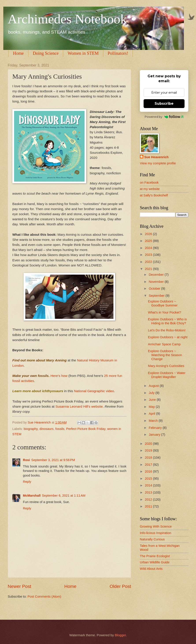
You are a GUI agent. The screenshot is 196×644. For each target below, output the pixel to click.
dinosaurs (46, 429)
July (152, 393)
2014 (149, 485)
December (157, 275)
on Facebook (149, 182)
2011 (149, 506)
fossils (60, 429)
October (155, 289)
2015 (149, 479)
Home (18, 53)
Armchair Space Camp (164, 344)
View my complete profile (158, 163)
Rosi (26, 460)
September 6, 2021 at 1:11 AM (64, 496)
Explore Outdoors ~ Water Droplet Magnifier (167, 375)
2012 (149, 500)
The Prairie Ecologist (155, 556)
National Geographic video (94, 391)
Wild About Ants (151, 569)
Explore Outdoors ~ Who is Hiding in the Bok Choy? (167, 321)
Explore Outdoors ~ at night (168, 337)
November (157, 282)
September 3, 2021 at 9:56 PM (53, 460)
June (153, 400)
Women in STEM (83, 53)
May (152, 407)
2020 (149, 444)
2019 (149, 450)
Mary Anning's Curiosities (166, 366)
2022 (149, 262)
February (156, 428)
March (154, 421)
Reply (27, 482)
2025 (149, 241)
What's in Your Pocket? (165, 312)
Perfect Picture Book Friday (86, 429)
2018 (149, 458)
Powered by (164, 117)
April (152, 414)
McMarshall (32, 496)
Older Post (120, 586)
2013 (149, 492)
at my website (150, 189)
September (157, 296)
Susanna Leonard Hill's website (79, 406)
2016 (149, 471)
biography (31, 429)
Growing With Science (156, 526)
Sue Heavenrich (156, 157)
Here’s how (59, 376)
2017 (149, 465)
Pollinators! (118, 53)
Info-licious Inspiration (155, 533)
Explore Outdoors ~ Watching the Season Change (165, 355)
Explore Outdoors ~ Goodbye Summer (163, 303)
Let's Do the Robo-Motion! (167, 330)
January (155, 435)
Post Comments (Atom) (44, 597)
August (154, 386)
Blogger (120, 635)
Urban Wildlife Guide (155, 562)
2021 (149, 269)
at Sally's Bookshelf (154, 195)
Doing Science (46, 53)
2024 (149, 248)
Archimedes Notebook (67, 19)
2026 (149, 234)
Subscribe (164, 104)
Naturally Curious (152, 539)
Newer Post (19, 586)
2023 (149, 255)
